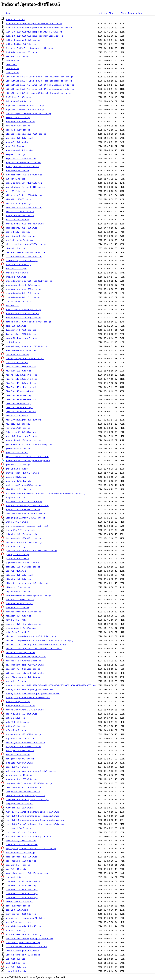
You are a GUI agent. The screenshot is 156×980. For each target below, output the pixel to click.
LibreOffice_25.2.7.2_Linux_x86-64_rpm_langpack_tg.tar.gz (40, 89)
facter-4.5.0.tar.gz (17, 354)
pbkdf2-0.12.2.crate (17, 722)
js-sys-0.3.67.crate (17, 559)
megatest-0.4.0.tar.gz (19, 616)
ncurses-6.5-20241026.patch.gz (23, 661)
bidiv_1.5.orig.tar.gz (19, 203)
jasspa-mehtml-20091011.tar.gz (23, 538)
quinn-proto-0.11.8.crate (20, 775)
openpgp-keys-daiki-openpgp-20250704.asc (30, 689)
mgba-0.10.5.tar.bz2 (17, 632)
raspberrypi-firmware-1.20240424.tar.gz (29, 783)
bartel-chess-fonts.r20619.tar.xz (25, 187)
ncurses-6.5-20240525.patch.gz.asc (26, 657)
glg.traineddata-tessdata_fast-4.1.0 (27, 456)
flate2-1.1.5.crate (17, 416)
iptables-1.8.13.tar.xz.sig (22, 534)
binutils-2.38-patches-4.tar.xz (24, 207)
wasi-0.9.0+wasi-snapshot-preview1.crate (30, 938)
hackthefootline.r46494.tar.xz (23, 485)
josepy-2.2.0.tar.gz (17, 554)
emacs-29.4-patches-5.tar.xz (22, 338)
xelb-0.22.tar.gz (15, 963)
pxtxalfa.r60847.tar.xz (19, 763)
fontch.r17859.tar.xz (18, 428)
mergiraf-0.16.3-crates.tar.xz (23, 624)
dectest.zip (12, 305)
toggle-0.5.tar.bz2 (17, 910)
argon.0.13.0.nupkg (17, 142)
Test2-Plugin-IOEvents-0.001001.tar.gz (28, 113)
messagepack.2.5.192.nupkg (21, 628)
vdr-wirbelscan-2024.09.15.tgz (23, 926)
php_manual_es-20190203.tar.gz (23, 734)
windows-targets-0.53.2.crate (23, 955)
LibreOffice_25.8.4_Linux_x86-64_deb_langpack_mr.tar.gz (39, 93)
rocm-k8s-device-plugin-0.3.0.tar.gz (27, 800)
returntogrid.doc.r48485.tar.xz (24, 787)
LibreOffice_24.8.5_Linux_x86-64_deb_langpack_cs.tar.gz (39, 81)
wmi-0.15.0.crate (15, 959)
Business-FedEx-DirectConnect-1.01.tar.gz (30, 48)
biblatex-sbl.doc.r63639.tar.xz (24, 195)
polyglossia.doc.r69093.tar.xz (23, 746)
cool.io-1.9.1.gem (16, 269)
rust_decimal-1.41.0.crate (21, 832)
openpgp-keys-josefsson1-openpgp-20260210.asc (33, 693)
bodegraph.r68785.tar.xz (20, 216)
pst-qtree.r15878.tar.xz (20, 759)
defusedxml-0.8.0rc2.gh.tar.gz (23, 309)
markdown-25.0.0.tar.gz (19, 603)
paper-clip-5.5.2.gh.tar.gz (22, 714)
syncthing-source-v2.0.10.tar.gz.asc (27, 873)
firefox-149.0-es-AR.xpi (20, 391)
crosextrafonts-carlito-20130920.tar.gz (29, 281)
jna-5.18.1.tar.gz (16, 546)
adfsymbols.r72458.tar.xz (20, 122)
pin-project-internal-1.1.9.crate (25, 742)
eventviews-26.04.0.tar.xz (21, 350)
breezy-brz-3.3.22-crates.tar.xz (25, 224)
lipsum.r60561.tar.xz (18, 591)
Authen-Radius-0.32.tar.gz (21, 44)
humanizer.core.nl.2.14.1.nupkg (24, 501)
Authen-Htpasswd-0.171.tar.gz (23, 40)
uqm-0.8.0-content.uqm (19, 922)
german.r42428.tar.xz (18, 448)
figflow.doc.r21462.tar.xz (21, 367)
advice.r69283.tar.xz (18, 126)
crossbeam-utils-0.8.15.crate (23, 285)
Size (123, 13)
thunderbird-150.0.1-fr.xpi (22, 889)
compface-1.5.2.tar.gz (19, 265)
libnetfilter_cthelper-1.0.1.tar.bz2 (27, 583)
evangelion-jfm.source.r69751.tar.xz (27, 346)
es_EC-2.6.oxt (14, 342)
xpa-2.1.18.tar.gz (16, 967)
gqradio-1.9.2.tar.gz (18, 465)
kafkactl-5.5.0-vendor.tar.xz (23, 567)
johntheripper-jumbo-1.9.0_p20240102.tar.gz (31, 550)
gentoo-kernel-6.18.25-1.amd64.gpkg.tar (29, 444)
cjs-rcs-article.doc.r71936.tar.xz (26, 244)
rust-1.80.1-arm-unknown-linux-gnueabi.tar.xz (33, 816)
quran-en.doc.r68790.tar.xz (22, 779)
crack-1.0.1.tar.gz (17, 273)
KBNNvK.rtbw (12, 60)
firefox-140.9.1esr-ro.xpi (21, 387)
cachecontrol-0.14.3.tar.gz (22, 228)
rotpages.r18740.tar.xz (19, 804)
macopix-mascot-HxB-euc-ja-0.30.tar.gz (28, 595)
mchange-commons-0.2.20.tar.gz (23, 612)
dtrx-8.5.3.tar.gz (16, 326)
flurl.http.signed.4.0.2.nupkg (23, 420)
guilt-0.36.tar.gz (16, 477)
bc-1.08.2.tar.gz (15, 191)
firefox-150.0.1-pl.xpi (19, 407)
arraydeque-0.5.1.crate (19, 150)
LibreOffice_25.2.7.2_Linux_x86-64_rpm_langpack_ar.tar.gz (40, 85)
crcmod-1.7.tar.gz (16, 277)
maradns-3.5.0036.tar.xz (20, 599)
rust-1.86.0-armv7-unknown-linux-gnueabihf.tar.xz (35, 824)
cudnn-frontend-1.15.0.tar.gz (23, 293)
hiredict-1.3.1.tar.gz (19, 489)
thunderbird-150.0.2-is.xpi (22, 893)
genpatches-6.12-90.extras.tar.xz (25, 440)
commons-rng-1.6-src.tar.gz (22, 260)
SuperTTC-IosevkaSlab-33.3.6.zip (25, 109)
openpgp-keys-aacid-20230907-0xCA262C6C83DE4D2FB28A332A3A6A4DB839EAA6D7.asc (51, 685)
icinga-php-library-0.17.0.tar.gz (25, 518)
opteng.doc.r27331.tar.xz (20, 706)
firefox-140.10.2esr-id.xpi (22, 379)
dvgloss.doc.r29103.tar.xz (21, 334)
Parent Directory (15, 19)
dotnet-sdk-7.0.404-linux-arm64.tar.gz (28, 322)
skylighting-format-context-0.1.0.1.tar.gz (31, 849)
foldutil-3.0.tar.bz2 (18, 424)
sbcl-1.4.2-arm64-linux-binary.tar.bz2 (28, 836)
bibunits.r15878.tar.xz (19, 199)
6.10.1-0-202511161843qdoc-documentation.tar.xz (34, 24)
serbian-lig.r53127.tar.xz (21, 840)
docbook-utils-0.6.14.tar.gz (22, 314)
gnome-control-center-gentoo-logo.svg (28, 461)
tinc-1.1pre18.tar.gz (18, 906)
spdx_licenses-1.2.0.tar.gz (22, 857)
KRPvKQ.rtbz (12, 73)
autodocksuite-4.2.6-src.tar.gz (24, 175)
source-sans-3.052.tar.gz (20, 853)
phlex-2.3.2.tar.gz (17, 730)
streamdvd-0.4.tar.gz (18, 865)
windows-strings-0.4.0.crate (22, 951)
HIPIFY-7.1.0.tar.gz (17, 56)
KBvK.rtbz (11, 64)
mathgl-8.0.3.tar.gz (17, 608)
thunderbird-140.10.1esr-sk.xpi (24, 881)
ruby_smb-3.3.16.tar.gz (19, 808)
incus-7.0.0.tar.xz (17, 522)
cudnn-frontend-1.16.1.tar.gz (23, 297)
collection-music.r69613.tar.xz (24, 256)
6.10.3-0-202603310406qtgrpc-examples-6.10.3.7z (34, 32)
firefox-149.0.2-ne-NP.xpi (21, 399)
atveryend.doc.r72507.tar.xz (22, 167)
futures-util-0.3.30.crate (21, 432)
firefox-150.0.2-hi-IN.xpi (21, 412)
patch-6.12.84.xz (15, 718)
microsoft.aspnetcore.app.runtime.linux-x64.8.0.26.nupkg (39, 640)
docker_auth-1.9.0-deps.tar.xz (23, 318)
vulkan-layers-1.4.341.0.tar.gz (24, 934)
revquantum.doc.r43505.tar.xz (23, 791)
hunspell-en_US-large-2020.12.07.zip (27, 505)
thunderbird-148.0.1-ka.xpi (22, 885)
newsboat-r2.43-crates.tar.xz (23, 669)
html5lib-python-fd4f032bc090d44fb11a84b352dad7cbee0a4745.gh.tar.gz (46, 493)
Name (8, 13)
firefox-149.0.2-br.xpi (19, 395)
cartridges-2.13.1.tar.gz (20, 236)
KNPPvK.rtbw (12, 68)
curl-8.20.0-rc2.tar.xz (19, 301)
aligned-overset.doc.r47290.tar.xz (26, 134)
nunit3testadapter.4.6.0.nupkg (23, 677)
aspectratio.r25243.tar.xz (21, 158)
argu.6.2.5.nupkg (15, 146)
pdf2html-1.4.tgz (15, 726)
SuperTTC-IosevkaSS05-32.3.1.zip (25, 105)
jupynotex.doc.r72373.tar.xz (22, 563)
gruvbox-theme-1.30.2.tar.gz (22, 473)
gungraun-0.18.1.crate (19, 481)
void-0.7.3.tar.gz (16, 930)
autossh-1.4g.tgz (15, 179)
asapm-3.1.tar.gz (15, 154)
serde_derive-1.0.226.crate (22, 844)
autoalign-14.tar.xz (17, 171)
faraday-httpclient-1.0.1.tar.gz (25, 358)
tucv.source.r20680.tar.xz (21, 914)
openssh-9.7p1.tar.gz (18, 702)
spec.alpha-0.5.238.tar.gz (21, 861)
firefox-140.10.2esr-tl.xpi (22, 383)
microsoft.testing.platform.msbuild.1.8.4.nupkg (34, 648)
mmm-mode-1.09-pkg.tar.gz (20, 652)
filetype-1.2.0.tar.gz (19, 371)
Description (135, 13)
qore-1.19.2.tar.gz (17, 767)
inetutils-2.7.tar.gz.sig (20, 530)
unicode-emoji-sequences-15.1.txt (25, 918)
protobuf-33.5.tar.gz (18, 755)
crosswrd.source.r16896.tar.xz (23, 289)
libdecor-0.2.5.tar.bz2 (19, 575)
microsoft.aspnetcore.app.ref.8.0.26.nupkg (31, 636)
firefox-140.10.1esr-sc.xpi (22, 375)
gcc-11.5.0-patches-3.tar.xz (22, 436)
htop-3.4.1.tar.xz (16, 497)
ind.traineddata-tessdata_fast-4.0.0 (27, 526)
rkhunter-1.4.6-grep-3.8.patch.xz (25, 795)
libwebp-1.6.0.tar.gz (18, 587)
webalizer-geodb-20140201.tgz (23, 942)
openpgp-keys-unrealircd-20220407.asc (28, 697)
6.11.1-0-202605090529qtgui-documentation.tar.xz (34, 36)
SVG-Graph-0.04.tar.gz (19, 101)
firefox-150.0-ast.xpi (19, 403)
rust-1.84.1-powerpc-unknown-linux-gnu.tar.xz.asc (35, 820)
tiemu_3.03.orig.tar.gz (19, 902)
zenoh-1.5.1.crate (16, 971)
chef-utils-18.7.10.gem (19, 240)
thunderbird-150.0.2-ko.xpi (22, 898)
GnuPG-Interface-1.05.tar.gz (22, 52)
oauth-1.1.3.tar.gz (17, 681)
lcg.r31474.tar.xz (16, 571)
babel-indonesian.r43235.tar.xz (24, 183)
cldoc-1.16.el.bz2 (16, 248)
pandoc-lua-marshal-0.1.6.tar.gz (25, 710)
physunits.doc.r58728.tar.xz (22, 738)
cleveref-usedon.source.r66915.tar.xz (28, 252)
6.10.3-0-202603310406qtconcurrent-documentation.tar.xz (39, 28)
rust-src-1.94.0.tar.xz (19, 828)
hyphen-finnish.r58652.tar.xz (23, 510)
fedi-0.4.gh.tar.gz (17, 363)
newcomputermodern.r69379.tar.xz (25, 665)
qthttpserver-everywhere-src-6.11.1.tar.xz (31, 771)
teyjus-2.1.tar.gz (16, 877)
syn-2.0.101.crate (16, 869)
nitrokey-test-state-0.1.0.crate (25, 673)
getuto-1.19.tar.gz (17, 452)
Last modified (105, 13)
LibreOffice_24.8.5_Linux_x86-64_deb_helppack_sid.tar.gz (39, 77)
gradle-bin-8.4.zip (17, 469)
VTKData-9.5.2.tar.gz (18, 117)
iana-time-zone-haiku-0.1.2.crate (25, 514)
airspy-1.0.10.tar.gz (18, 130)
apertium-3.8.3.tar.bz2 (19, 138)
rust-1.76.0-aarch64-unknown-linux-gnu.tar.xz (33, 812)
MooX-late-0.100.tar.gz (19, 97)
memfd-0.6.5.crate (16, 620)
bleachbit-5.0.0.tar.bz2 (20, 211)
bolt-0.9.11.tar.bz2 (17, 220)
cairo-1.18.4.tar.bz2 (18, 232)
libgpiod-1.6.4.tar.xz (19, 579)
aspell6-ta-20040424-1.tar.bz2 (23, 162)
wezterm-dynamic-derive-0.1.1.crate (26, 947)
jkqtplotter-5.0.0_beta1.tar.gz (24, 542)
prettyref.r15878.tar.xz (20, 751)
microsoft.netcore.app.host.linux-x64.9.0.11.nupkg (36, 644)
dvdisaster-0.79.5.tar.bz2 (21, 330)
